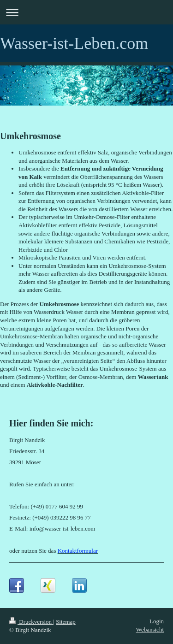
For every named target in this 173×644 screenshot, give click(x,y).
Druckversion (31, 622)
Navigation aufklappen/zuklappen (86, 12)
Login (157, 621)
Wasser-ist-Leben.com (74, 43)
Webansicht (150, 629)
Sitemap (66, 622)
